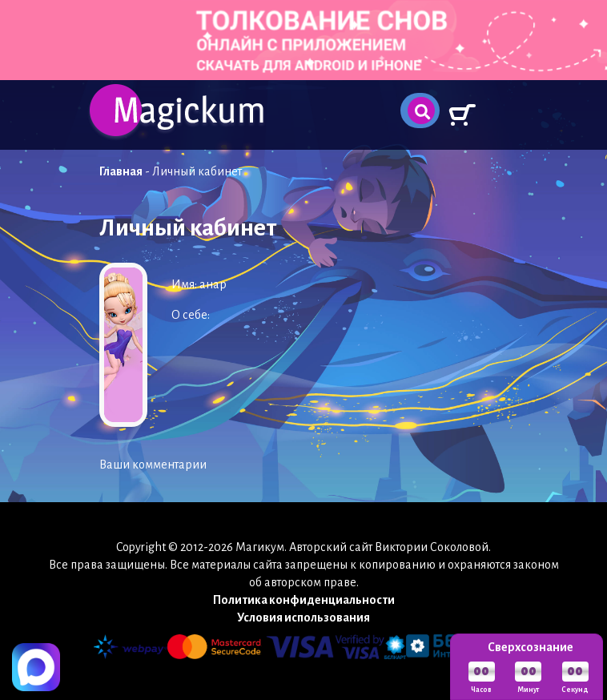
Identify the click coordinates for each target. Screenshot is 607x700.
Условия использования (303, 618)
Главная (121, 171)
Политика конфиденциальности (304, 600)
